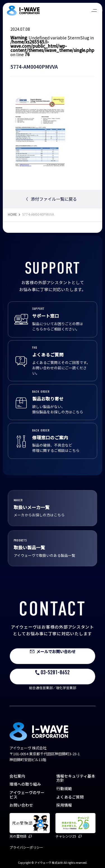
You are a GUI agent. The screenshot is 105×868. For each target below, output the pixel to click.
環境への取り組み (25, 784)
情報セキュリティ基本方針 (76, 778)
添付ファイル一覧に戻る (50, 199)
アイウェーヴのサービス (27, 795)
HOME (12, 214)
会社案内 (17, 776)
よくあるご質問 (70, 797)
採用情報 (64, 805)
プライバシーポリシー (26, 847)
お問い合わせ (21, 805)
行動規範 (64, 788)
